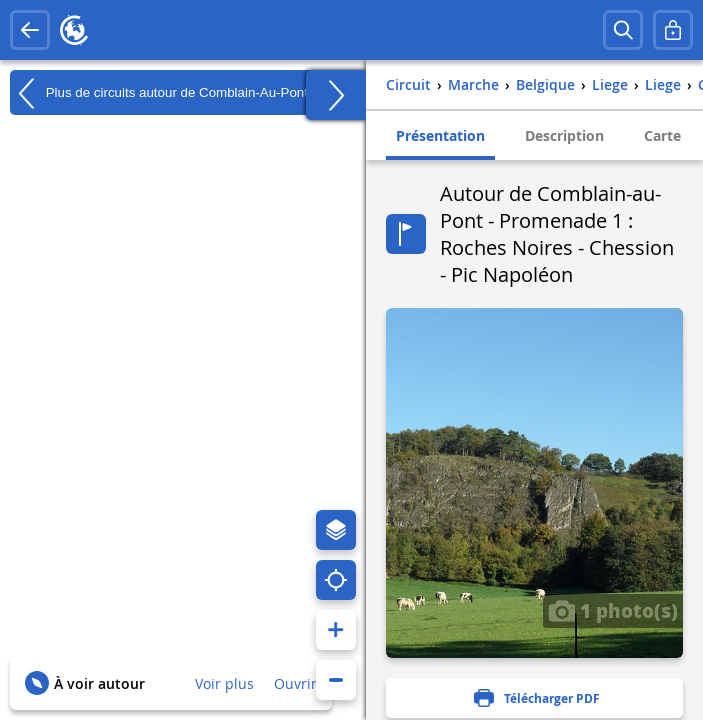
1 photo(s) (613, 610)
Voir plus (224, 683)
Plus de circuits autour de (159, 93)
